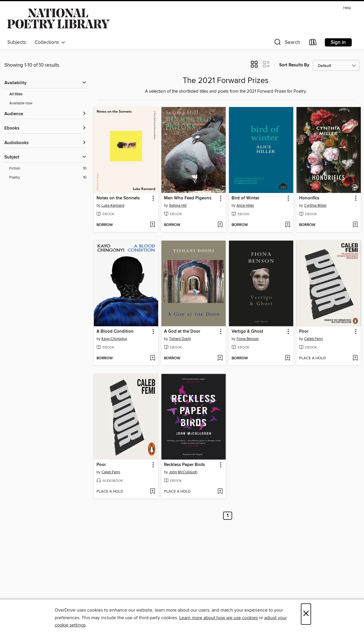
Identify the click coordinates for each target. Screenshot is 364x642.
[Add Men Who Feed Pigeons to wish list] (220, 225)
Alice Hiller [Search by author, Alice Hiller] (245, 206)
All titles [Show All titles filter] (16, 94)
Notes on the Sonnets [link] (118, 198)
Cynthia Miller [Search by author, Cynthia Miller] (315, 206)
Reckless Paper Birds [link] (184, 465)
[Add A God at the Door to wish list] (220, 358)
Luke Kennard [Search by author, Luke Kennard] (113, 206)
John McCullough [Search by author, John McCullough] (183, 472)
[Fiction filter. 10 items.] (48, 169)
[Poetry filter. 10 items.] (48, 178)
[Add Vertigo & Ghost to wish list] (288, 358)
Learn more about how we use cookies (219, 618)
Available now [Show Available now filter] (21, 103)
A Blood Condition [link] (115, 332)
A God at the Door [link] (182, 332)
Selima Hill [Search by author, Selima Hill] (178, 206)
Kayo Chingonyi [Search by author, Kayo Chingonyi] (114, 339)
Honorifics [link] (309, 198)
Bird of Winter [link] (245, 198)
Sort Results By (294, 65)
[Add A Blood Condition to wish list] (152, 358)
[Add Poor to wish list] (355, 358)
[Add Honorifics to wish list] (355, 225)
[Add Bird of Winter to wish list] (288, 225)
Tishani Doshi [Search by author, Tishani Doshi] (180, 339)
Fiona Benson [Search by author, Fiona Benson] (248, 339)
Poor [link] (304, 332)
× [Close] (306, 614)
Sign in (338, 42)
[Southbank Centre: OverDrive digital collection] (58, 20)
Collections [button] (50, 42)
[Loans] (313, 43)
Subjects (17, 42)
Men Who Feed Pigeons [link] (188, 198)
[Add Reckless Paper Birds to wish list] (220, 492)
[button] (287, 43)
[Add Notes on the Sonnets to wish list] (152, 225)
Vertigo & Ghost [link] (247, 332)
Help (347, 8)
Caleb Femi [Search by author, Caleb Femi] (313, 339)
